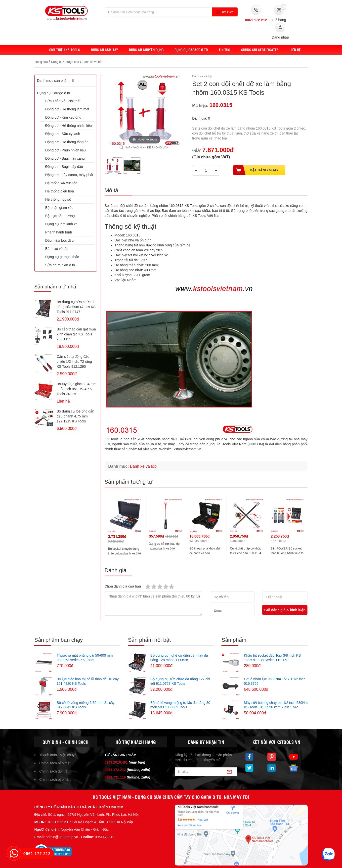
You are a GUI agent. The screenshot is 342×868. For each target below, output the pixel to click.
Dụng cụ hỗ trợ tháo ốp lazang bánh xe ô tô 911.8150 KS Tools (164, 548)
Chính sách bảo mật (55, 763)
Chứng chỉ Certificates (260, 50)
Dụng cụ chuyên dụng (146, 50)
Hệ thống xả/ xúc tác (61, 183)
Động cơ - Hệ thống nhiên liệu (68, 126)
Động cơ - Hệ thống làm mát (67, 109)
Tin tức (224, 50)
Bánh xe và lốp (92, 62)
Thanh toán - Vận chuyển (59, 755)
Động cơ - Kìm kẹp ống (63, 117)
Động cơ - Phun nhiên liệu (65, 150)
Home (39, 50)
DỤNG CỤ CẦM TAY (105, 50)
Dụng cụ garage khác (62, 257)
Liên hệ (295, 50)
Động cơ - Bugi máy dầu (64, 167)
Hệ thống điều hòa (60, 191)
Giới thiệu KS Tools (65, 50)
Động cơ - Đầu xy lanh (63, 134)
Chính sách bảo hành (56, 779)
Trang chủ (41, 62)
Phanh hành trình (59, 232)
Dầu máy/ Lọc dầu (59, 240)
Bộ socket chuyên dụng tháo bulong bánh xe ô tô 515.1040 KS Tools (125, 553)
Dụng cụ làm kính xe (61, 224)
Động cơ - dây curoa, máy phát (69, 175)
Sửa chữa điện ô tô (60, 265)
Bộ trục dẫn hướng (60, 216)
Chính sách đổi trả (53, 771)
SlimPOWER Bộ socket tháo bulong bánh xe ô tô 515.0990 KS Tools (287, 553)
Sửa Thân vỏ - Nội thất (63, 101)
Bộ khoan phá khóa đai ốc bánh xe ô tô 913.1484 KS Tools (205, 553)
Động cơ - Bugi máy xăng (65, 158)
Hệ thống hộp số (58, 199)
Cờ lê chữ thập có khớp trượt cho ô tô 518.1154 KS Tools (245, 553)
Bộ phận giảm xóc (59, 208)
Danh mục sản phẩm (56, 81)
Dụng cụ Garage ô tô (191, 50)
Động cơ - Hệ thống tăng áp (67, 142)
